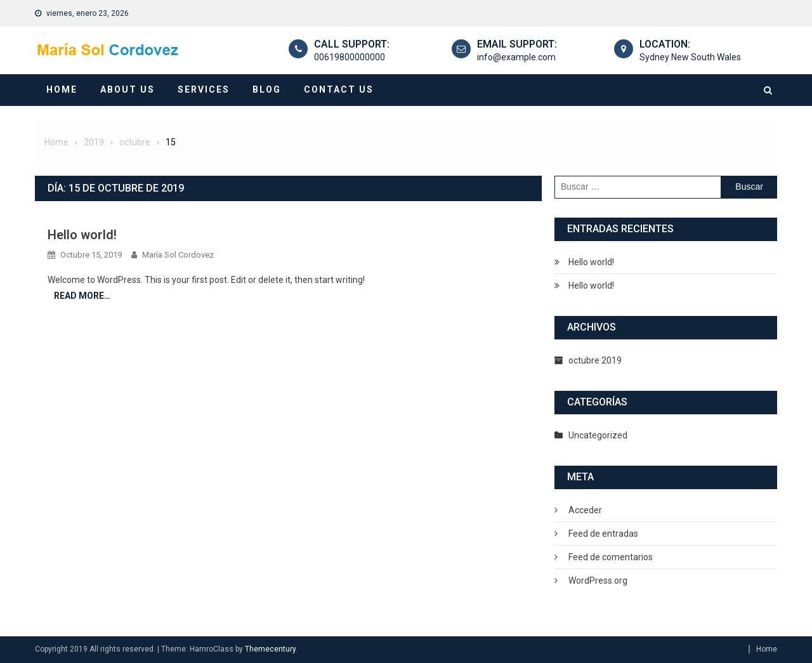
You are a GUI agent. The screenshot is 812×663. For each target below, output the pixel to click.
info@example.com (516, 57)
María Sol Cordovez (178, 255)
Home (62, 89)
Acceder (585, 510)
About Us (128, 89)
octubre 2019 (595, 360)
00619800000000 (350, 57)
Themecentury (270, 649)
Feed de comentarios (611, 557)
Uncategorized (598, 435)
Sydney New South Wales (690, 57)
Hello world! (82, 235)
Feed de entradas (603, 534)
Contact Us (339, 89)
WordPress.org (598, 581)
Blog (267, 89)
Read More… (82, 296)
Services (204, 89)
